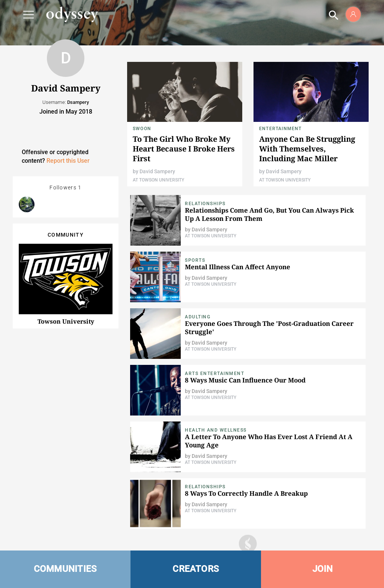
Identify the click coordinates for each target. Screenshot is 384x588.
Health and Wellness (216, 430)
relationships (205, 204)
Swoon (142, 129)
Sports (195, 260)
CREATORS (196, 569)
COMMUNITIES (65, 569)
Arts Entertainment (214, 373)
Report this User (68, 161)
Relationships (205, 487)
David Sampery (157, 171)
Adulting (198, 317)
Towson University (66, 321)
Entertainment (280, 129)
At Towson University (158, 180)
